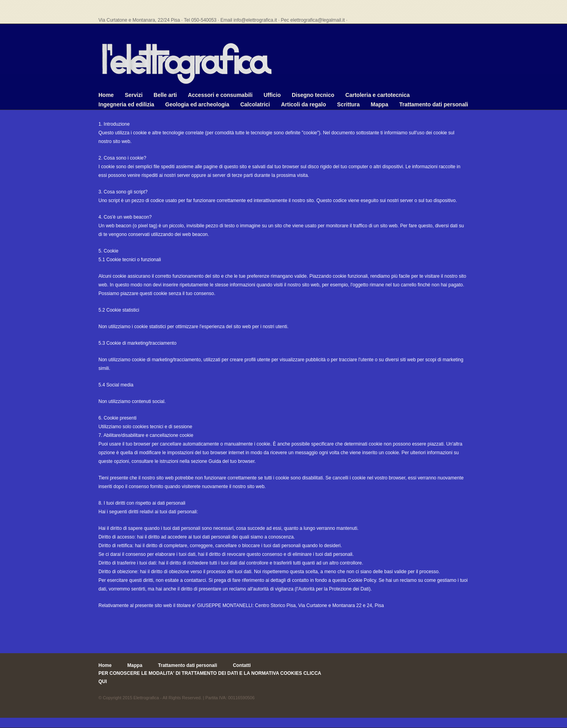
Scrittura (348, 104)
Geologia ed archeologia (197, 104)
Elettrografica (146, 698)
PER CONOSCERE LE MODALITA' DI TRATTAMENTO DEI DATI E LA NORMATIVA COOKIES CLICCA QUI (210, 677)
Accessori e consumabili (220, 95)
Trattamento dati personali (434, 104)
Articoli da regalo (304, 104)
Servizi (134, 95)
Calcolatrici (255, 104)
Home (106, 95)
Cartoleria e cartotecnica (377, 95)
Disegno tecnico (313, 95)
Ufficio (272, 95)
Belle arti (165, 95)
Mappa (380, 104)
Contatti (242, 665)
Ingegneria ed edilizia (126, 104)
